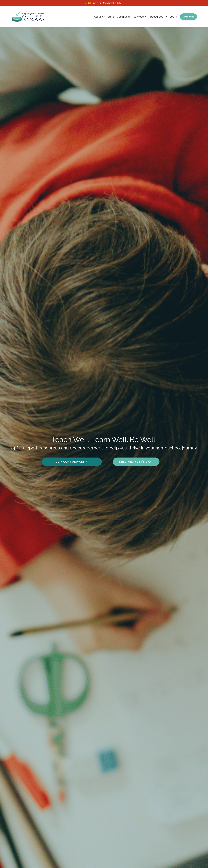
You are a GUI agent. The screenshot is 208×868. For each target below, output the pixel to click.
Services (139, 16)
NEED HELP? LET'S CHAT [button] (136, 461)
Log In (173, 16)
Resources (158, 16)
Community (122, 16)
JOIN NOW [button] (188, 17)
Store (109, 16)
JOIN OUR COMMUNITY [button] (72, 461)
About (97, 16)
